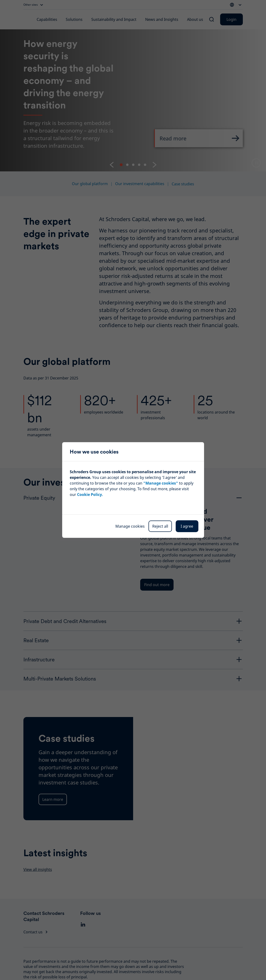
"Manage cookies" (161, 483)
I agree (187, 526)
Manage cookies (130, 526)
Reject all (160, 526)
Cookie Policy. (90, 494)
